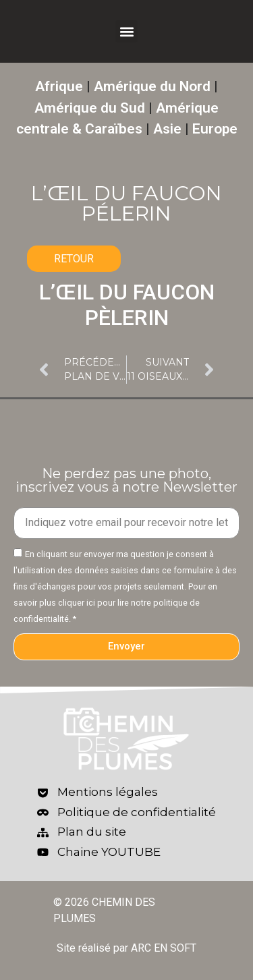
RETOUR (74, 259)
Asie (167, 129)
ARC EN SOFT (164, 948)
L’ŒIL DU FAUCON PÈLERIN (127, 305)
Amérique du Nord (152, 86)
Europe (215, 129)
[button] (126, 31)
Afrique (59, 86)
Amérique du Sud (90, 108)
